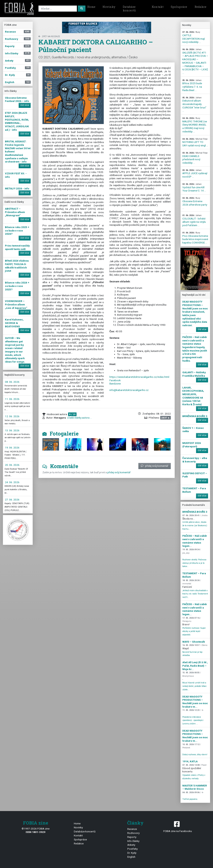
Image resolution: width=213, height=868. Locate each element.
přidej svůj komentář (155, 466)
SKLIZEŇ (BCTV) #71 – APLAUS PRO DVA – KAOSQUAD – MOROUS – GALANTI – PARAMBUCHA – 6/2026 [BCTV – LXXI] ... (195, 61)
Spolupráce (179, 7)
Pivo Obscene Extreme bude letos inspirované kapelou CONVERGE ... (195, 238)
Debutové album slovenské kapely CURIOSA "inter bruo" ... (194, 104)
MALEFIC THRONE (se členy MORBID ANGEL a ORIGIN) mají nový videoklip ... (195, 125)
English (131, 857)
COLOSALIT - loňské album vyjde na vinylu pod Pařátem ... (194, 220)
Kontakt (158, 7)
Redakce (200, 7)
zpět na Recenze (49, 36)
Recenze (132, 829)
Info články (133, 841)
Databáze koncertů (129, 9)
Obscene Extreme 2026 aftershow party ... (195, 203)
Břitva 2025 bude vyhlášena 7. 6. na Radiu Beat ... (192, 85)
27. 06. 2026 (12, 500)
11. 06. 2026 (12, 399)
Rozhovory (133, 833)
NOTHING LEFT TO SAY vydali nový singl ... (195, 142)
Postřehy (132, 849)
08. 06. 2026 (12, 382)
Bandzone (115, 384)
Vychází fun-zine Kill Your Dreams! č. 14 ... (194, 187)
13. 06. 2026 (12, 430)
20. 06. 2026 (12, 465)
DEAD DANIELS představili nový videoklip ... (195, 158)
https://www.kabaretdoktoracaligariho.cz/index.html (139, 377)
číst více (25, 105)
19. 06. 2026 (12, 448)
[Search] (58, 9)
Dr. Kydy (132, 853)
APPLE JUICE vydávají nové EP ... (195, 174)
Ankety (131, 845)
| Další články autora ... (79, 418)
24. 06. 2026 (12, 482)
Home (91, 7)
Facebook (115, 380)
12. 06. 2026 (12, 416)
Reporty (132, 837)
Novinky (109, 7)
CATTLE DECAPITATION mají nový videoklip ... (194, 37)
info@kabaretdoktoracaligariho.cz (129, 390)
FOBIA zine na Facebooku (177, 826)
